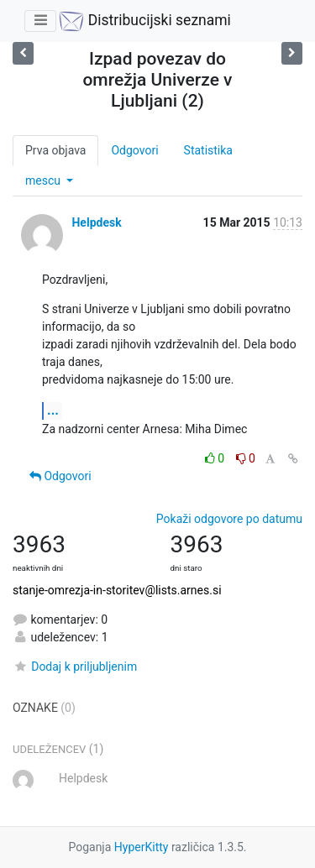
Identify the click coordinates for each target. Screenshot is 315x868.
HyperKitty (142, 847)
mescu (44, 180)
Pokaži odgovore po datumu (229, 519)
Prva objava (55, 150)
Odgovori (134, 150)
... (53, 410)
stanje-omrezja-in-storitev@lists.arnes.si (117, 590)
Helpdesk (96, 222)
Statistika (208, 150)
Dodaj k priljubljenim (75, 667)
